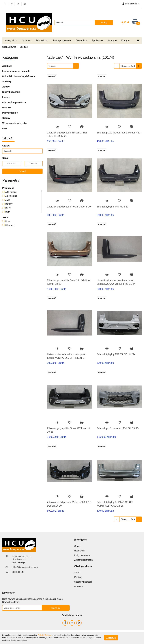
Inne (5, 128)
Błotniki (7, 107)
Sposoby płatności (83, 582)
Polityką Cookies (44, 635)
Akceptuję (111, 638)
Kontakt (78, 577)
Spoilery (97, 41)
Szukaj (22, 171)
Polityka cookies (82, 555)
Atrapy (112, 41)
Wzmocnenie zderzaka (14, 123)
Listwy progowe (61, 41)
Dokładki (81, 41)
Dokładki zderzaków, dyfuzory (19, 76)
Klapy (125, 41)
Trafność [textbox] (53, 66)
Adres (77, 573)
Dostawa (79, 586)
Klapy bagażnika (11, 92)
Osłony (6, 118)
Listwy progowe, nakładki (16, 71)
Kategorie (11, 41)
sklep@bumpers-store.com (25, 567)
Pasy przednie (10, 113)
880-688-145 (18, 572)
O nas (77, 546)
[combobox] (63, 66)
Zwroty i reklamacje (84, 560)
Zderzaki (41, 41)
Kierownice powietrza (14, 102)
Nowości (26, 41)
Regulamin (79, 551)
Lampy (6, 97)
